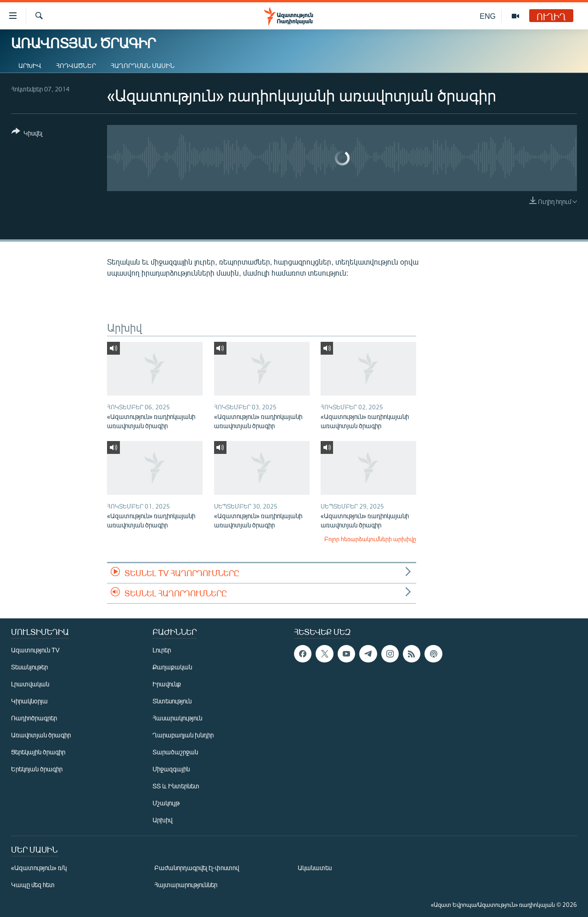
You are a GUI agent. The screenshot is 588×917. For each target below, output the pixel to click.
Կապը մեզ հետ (33, 885)
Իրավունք (167, 684)
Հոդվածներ (76, 65)
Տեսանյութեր (29, 667)
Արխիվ (30, 65)
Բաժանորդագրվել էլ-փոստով (197, 868)
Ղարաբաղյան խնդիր (183, 735)
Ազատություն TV (35, 650)
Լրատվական (30, 684)
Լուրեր (162, 650)
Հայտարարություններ (186, 885)
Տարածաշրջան (175, 752)
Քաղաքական (172, 667)
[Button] (27, 134)
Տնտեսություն (172, 701)
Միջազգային (171, 769)
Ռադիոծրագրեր (34, 718)
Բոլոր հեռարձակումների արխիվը (370, 539)
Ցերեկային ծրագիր (38, 752)
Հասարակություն (177, 718)
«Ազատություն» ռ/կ (39, 868)
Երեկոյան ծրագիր (37, 769)
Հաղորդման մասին (143, 65)
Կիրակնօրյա (29, 701)
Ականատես (315, 868)
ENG (488, 16)
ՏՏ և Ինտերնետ (176, 786)
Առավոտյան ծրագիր (41, 735)
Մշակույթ (166, 803)
